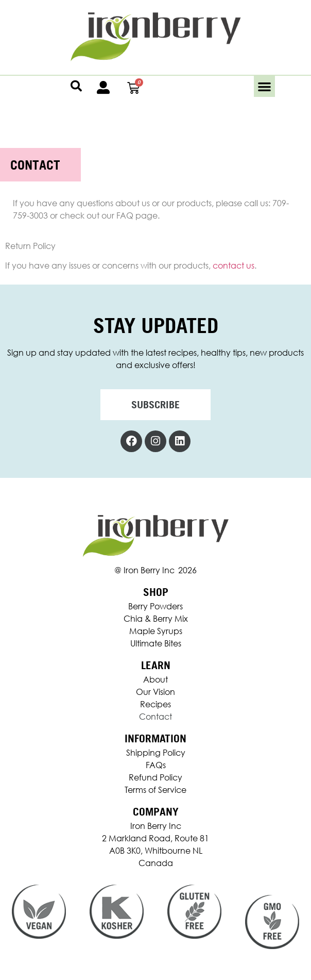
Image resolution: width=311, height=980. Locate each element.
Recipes (155, 704)
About (155, 679)
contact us (234, 265)
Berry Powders (155, 606)
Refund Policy (155, 777)
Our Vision (155, 692)
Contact (155, 717)
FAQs (156, 765)
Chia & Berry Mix (156, 619)
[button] (264, 86)
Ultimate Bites (156, 643)
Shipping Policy (156, 753)
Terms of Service (155, 790)
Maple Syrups (156, 631)
